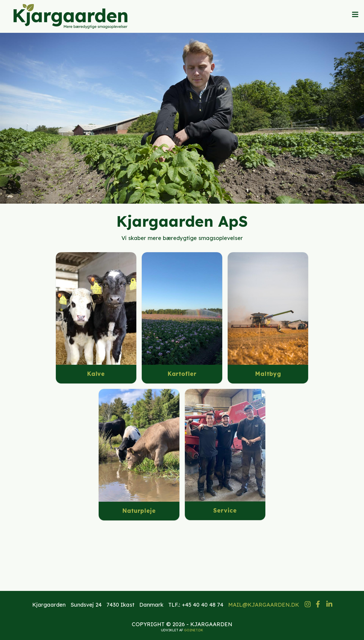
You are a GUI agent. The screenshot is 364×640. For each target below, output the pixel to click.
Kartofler (182, 374)
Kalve (96, 374)
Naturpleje (139, 511)
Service (225, 510)
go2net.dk (194, 630)
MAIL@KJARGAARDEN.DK (264, 605)
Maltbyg (268, 374)
